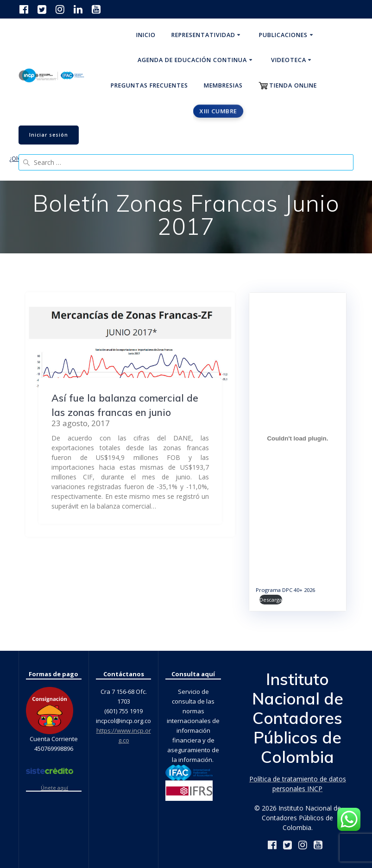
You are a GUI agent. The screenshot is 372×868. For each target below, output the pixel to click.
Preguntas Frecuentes (149, 85)
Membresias (223, 85)
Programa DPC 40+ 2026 (285, 590)
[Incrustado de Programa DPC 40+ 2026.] (298, 438)
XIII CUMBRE (218, 111)
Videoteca (289, 60)
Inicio (146, 35)
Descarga (271, 600)
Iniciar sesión (49, 135)
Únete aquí (54, 788)
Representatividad (203, 35)
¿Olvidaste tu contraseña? (43, 159)
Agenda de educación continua (192, 60)
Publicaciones (283, 35)
